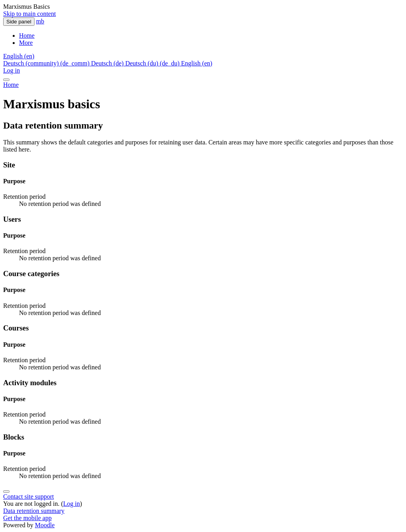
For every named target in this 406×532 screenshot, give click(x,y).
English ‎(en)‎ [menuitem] (197, 63)
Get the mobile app (27, 518)
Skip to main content (30, 14)
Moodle (45, 525)
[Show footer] (6, 492)
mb (40, 21)
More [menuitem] (26, 43)
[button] (19, 56)
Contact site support (29, 496)
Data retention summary (34, 511)
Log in (11, 70)
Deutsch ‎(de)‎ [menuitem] (108, 63)
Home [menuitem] (27, 36)
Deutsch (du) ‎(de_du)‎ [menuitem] (153, 63)
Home (11, 85)
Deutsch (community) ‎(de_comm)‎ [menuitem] (47, 63)
